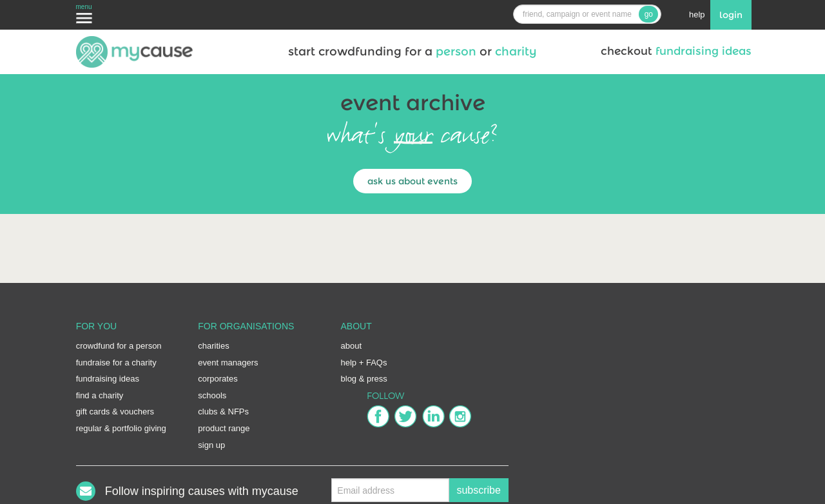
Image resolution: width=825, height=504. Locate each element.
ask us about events (412, 181)
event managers (228, 363)
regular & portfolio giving (121, 428)
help (697, 15)
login (731, 15)
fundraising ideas (704, 51)
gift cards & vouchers (115, 412)
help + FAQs (364, 363)
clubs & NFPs (223, 412)
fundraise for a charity (116, 363)
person (456, 52)
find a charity (100, 395)
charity (514, 52)
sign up (211, 445)
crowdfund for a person (119, 346)
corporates (218, 379)
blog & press (364, 379)
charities (213, 346)
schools (212, 395)
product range (224, 428)
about (352, 346)
